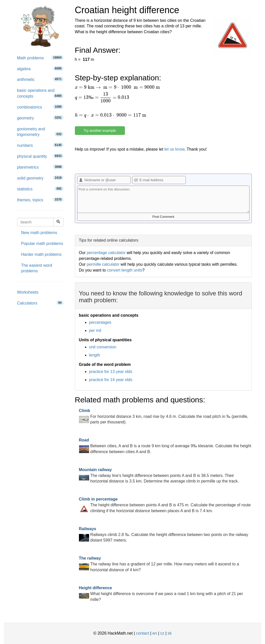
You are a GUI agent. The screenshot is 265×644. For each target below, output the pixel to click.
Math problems (40, 58)
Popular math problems (42, 244)
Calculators (40, 303)
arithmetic (40, 79)
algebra (40, 69)
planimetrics (40, 167)
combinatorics (40, 107)
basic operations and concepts (40, 93)
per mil (95, 330)
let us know (175, 149)
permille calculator (103, 264)
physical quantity (40, 156)
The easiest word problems (37, 268)
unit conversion (103, 347)
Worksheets (28, 292)
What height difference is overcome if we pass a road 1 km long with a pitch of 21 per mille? (161, 594)
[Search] (58, 222)
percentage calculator (106, 253)
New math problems (39, 233)
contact (143, 633)
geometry (40, 118)
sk (170, 633)
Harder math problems (41, 254)
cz (162, 633)
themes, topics (40, 200)
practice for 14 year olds (111, 380)
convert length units (125, 270)
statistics (40, 189)
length (95, 355)
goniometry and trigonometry (40, 132)
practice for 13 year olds (111, 372)
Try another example (100, 131)
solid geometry (40, 178)
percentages (100, 322)
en (155, 633)
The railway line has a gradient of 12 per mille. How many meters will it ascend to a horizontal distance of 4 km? (159, 564)
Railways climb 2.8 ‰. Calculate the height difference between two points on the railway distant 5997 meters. (164, 535)
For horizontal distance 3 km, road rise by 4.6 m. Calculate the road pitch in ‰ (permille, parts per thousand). (164, 416)
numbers (40, 145)
